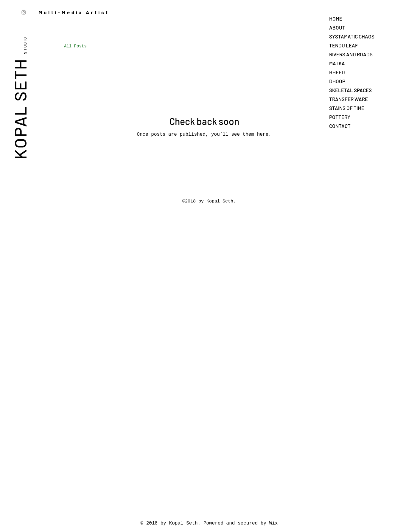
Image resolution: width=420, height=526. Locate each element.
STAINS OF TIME (347, 108)
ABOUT (337, 27)
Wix (274, 523)
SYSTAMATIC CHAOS (352, 36)
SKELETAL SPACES (350, 90)
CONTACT (340, 126)
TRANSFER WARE (349, 99)
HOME (336, 18)
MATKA (337, 63)
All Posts (75, 46)
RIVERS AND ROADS (351, 54)
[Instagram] (24, 12)
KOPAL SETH (20, 97)
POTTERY (340, 117)
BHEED (337, 72)
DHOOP (337, 81)
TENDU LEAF (344, 45)
